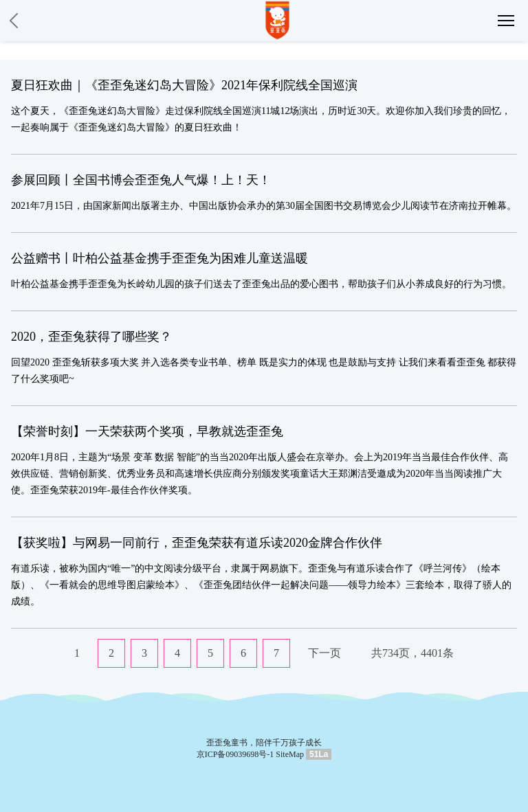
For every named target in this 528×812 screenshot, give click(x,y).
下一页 (324, 653)
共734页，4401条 (412, 653)
